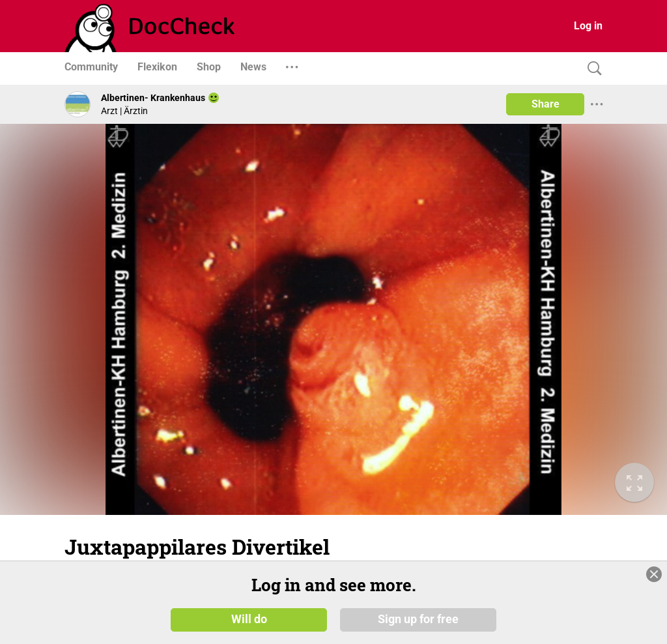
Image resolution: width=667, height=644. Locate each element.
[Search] (591, 69)
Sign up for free (418, 619)
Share (546, 104)
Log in (588, 26)
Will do (249, 619)
